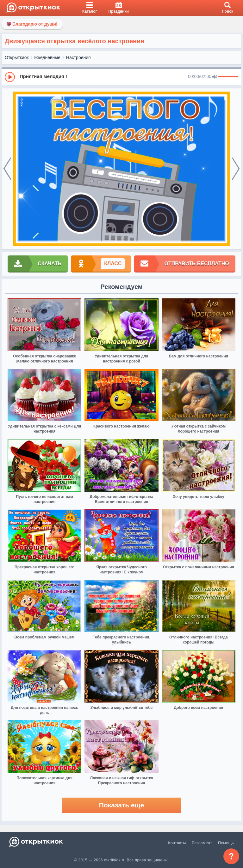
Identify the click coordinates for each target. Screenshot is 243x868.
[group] (121, 77)
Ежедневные (47, 57)
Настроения (78, 57)
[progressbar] (228, 77)
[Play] (10, 77)
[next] (236, 169)
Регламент (202, 843)
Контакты (177, 843)
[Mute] (215, 77)
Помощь (226, 843)
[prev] (7, 169)
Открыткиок (17, 57)
